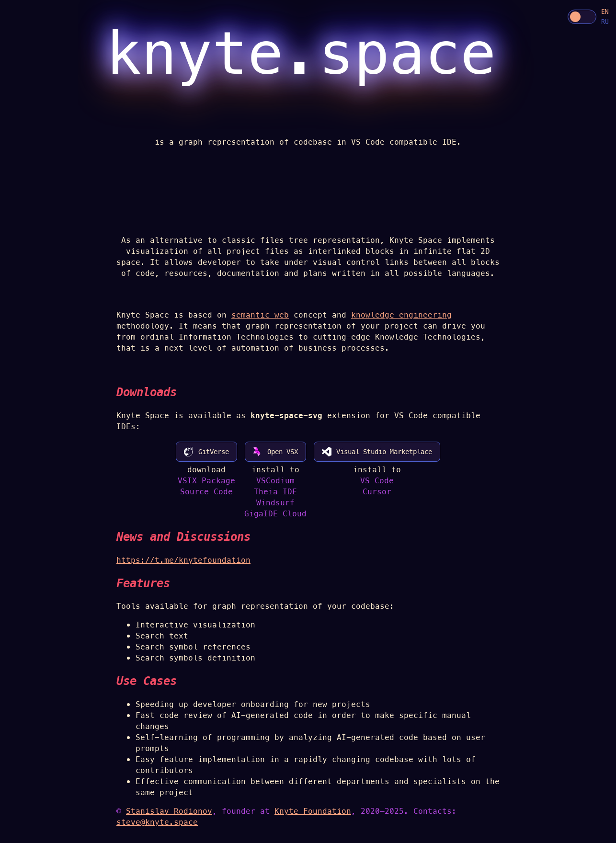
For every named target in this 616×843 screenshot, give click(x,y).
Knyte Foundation (313, 811)
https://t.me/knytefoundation (183, 560)
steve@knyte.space (157, 822)
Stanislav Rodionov (169, 811)
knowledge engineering (401, 315)
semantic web (260, 315)
